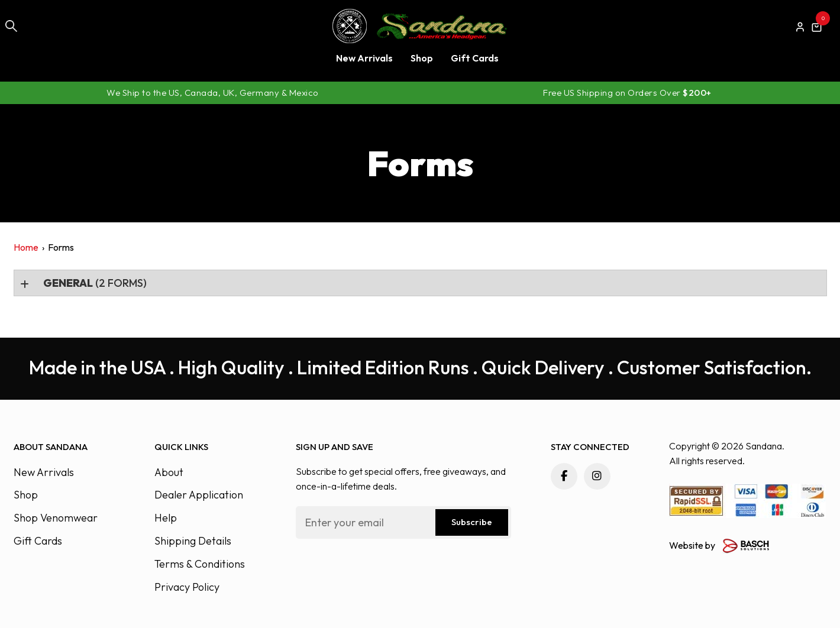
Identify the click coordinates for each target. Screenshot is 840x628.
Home (26, 247)
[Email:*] (404, 522)
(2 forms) (94, 283)
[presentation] (386, 571)
